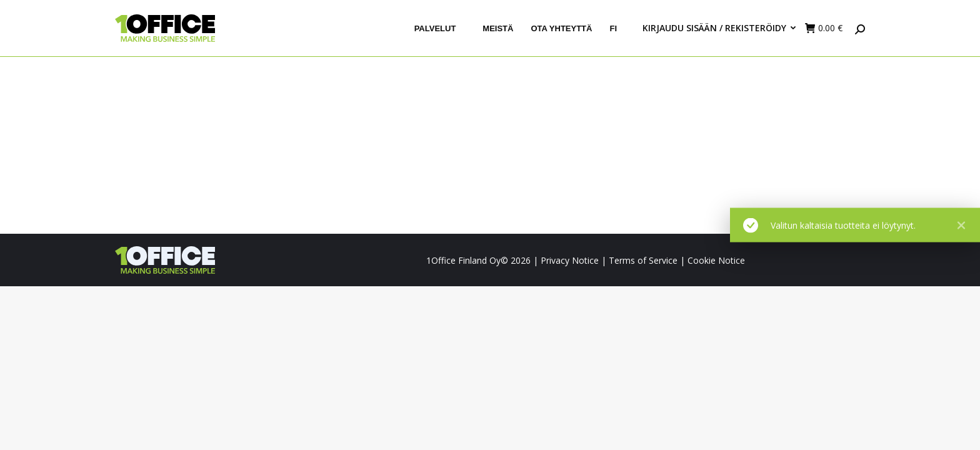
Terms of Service (643, 260)
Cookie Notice (716, 260)
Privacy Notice (570, 260)
